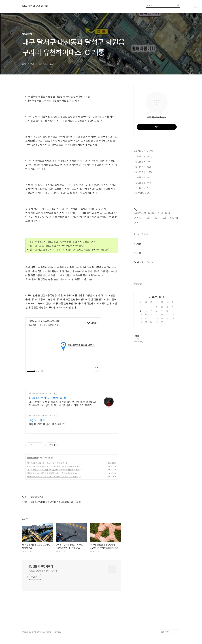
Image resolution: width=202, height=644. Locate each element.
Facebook (138, 262)
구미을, (161, 213)
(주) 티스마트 (37, 420)
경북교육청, (174, 218)
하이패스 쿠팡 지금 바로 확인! (47, 398)
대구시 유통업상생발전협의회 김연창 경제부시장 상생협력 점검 (53, 470)
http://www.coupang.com (40, 393)
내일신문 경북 (142, 162)
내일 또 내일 (142, 193)
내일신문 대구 (32, 458)
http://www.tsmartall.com (40, 416)
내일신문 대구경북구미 (35, 6)
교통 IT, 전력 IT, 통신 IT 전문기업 (47, 424)
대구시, (157, 218)
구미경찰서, (152, 213)
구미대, (167, 213)
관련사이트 (165, 632)
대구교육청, (148, 218)
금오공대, (164, 218)
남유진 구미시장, (140, 213)
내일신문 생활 (142, 183)
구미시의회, (138, 218)
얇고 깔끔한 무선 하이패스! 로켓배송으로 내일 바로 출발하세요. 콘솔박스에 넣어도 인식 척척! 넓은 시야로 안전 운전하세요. (62, 404)
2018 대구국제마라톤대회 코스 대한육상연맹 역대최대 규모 (52, 466)
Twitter (150, 262)
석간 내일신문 (141, 188)
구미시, (136, 223)
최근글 (136, 234)
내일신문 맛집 (142, 178)
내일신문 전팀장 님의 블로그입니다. (43, 571)
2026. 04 (157, 297)
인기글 (145, 234)
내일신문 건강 (142, 167)
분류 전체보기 (143, 151)
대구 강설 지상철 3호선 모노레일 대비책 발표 (46, 463)
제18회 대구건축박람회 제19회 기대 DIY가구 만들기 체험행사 (53, 477)
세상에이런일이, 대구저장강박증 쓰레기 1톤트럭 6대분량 (51, 473)
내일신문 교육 (143, 172)
